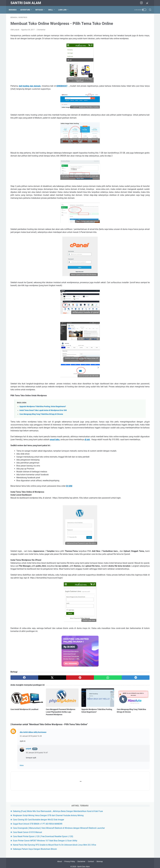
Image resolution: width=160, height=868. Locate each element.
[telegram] (94, 733)
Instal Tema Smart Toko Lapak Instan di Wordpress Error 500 (43, 442)
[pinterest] (57, 733)
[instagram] (142, 3)
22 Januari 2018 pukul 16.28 (31, 788)
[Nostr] (148, 4)
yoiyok (28, 800)
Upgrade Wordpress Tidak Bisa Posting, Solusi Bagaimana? (43, 438)
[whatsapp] (76, 733)
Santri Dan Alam (26, 3)
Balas (22, 817)
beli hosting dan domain (30, 97)
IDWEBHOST (62, 97)
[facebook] (20, 733)
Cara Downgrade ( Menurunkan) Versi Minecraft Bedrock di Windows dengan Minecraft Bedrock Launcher (132, 62)
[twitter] (38, 733)
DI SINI (69, 526)
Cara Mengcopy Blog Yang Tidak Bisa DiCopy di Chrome (41, 446)
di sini (42, 477)
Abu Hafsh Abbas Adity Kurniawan (33, 784)
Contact (91, 859)
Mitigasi (41, 10)
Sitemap (100, 859)
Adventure (27, 10)
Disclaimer (81, 859)
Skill (52, 10)
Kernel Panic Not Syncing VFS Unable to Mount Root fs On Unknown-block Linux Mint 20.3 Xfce (131, 91)
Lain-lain (64, 10)
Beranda (14, 10)
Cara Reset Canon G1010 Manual (130, 69)
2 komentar (41, 37)
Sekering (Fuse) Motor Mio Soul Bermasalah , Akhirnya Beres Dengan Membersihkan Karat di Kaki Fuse (131, 27)
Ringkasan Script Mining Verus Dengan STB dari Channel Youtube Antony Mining (132, 38)
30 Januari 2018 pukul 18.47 (37, 804)
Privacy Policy (70, 859)
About (60, 859)
